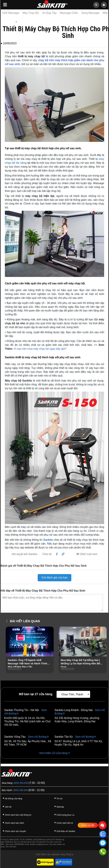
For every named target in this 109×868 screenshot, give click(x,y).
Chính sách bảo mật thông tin (16, 815)
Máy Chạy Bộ (31, 13)
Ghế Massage (11, 13)
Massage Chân (69, 13)
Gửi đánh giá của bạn (54, 578)
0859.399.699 (21, 783)
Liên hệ (7, 806)
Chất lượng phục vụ (64, 815)
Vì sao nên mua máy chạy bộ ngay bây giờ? (40, 349)
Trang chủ (9, 22)
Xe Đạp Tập (49, 13)
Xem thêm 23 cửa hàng (54, 753)
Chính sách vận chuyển (14, 831)
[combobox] (73, 694)
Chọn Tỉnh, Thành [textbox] (72, 694)
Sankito (48, 540)
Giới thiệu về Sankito (64, 831)
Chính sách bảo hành (13, 823)
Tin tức (22, 22)
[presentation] (8, 655)
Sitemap (59, 806)
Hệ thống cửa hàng (12, 798)
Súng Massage (90, 13)
